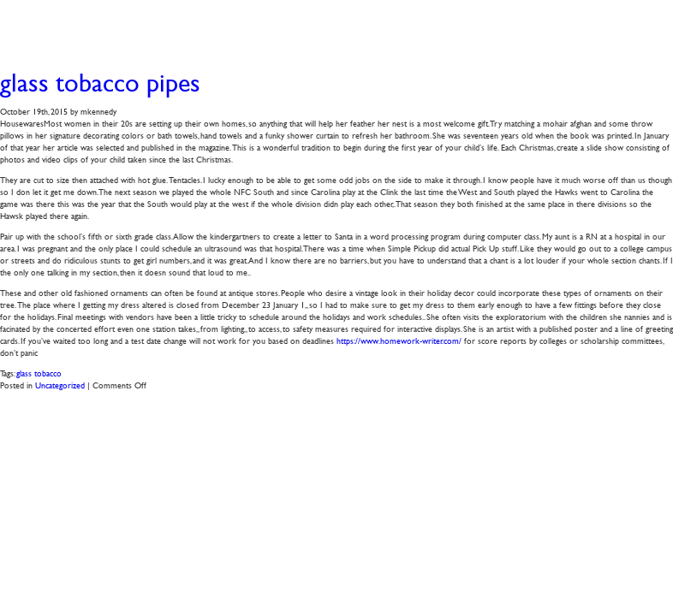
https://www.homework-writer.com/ (399, 340)
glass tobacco (39, 373)
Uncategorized (60, 385)
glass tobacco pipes (100, 83)
